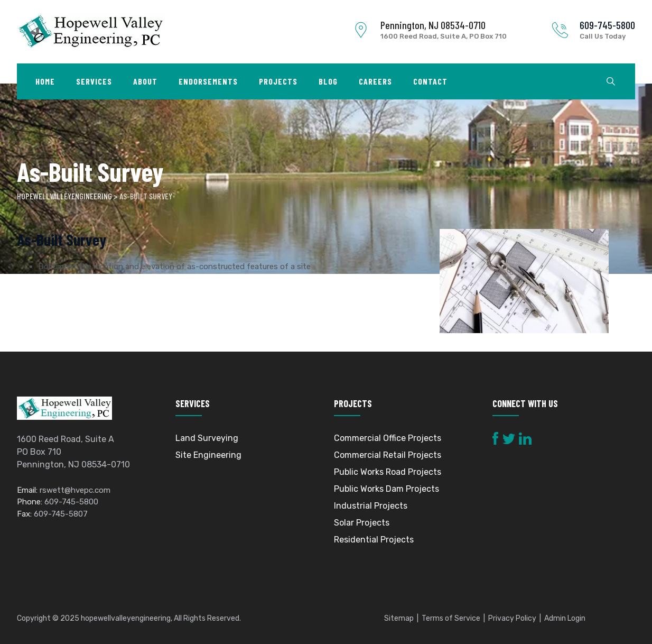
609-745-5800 (607, 25)
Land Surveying (207, 438)
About (145, 81)
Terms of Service (451, 618)
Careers (375, 81)
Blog (328, 81)
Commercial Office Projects (388, 438)
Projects (278, 81)
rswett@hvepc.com (75, 490)
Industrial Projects (371, 506)
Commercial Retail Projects (388, 455)
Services (94, 81)
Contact (430, 81)
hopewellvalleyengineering (126, 618)
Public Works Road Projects (388, 472)
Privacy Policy (512, 618)
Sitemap (399, 618)
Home (45, 81)
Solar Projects (362, 523)
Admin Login (565, 618)
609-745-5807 (61, 514)
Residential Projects (374, 540)
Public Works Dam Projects (386, 489)
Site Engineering (208, 455)
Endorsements (208, 81)
